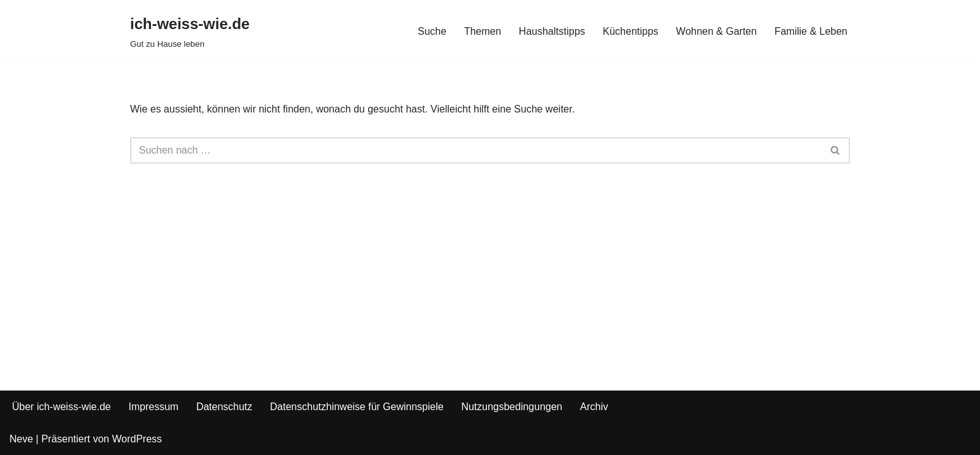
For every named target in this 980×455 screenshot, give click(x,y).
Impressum (154, 407)
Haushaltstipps (552, 31)
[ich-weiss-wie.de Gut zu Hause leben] (190, 31)
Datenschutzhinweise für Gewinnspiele (357, 407)
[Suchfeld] (476, 150)
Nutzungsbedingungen (511, 407)
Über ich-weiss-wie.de (62, 407)
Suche (432, 31)
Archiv (594, 407)
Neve (21, 439)
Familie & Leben (811, 31)
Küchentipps (631, 31)
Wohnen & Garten (717, 31)
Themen (483, 31)
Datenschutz (224, 407)
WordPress (137, 439)
